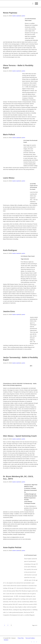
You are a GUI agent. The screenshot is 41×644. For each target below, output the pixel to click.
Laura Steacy (9, 178)
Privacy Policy (21, 638)
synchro (23, 16)
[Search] (32, 4)
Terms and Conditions (30, 638)
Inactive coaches (16, 16)
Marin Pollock (9, 134)
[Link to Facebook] (31, 642)
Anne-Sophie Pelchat (12, 547)
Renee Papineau (10, 13)
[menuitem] (32, 4)
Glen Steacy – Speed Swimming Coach (20, 436)
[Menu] (36, 4)
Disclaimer (6, 640)
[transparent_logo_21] (17, 4)
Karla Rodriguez (10, 250)
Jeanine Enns (9, 311)
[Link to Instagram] (37, 642)
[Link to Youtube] (34, 642)
